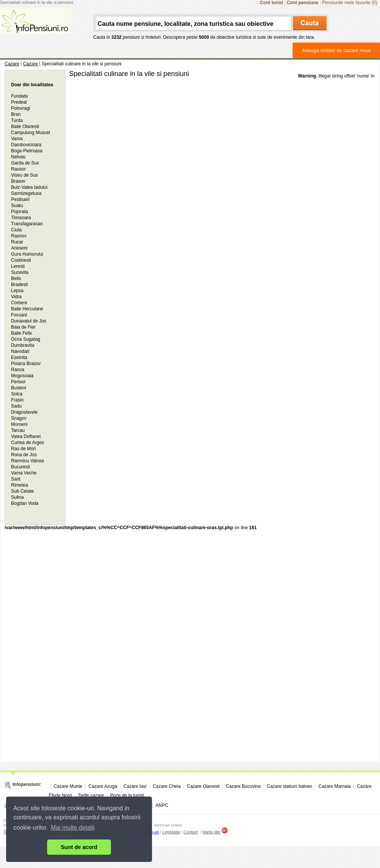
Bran (16, 114)
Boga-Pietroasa (27, 151)
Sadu (16, 406)
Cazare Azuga (103, 786)
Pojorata (20, 212)
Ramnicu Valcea (27, 461)
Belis (16, 278)
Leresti (18, 266)
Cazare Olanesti (203, 786)
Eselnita (19, 357)
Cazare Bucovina (243, 786)
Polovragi (21, 108)
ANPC (162, 805)
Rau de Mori (23, 449)
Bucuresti (21, 467)
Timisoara (21, 218)
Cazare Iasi (135, 786)
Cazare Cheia (167, 786)
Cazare (12, 64)
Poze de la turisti (127, 795)
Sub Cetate (22, 491)
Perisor (18, 382)
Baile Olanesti (25, 126)
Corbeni (19, 303)
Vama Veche (24, 473)
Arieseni (19, 248)
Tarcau (18, 430)
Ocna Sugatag (26, 339)
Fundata (19, 96)
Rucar (17, 242)
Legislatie (171, 832)
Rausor (18, 169)
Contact (191, 832)
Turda (17, 120)
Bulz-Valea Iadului (29, 187)
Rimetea (20, 485)
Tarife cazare (91, 795)
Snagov (19, 418)
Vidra (16, 297)
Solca (17, 394)
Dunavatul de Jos (29, 321)
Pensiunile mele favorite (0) (350, 3)
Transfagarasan (27, 224)
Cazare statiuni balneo (289, 786)
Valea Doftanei (26, 436)
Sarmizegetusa (26, 193)
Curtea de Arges (28, 443)
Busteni (19, 388)
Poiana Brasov (26, 364)
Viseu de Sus (25, 175)
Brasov (18, 181)
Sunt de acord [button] (79, 847)
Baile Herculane (27, 309)
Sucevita (20, 272)
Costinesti (21, 260)
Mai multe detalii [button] (73, 828)
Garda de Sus (25, 163)
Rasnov (19, 236)
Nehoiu (18, 157)
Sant (16, 479)
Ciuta (16, 230)
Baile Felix (21, 333)
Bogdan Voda (25, 503)
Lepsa (17, 291)
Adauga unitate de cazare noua (336, 50)
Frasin (17, 400)
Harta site (211, 832)
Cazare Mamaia (335, 786)
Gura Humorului (27, 254)
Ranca (18, 370)
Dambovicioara (26, 145)
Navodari (20, 351)
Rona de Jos (24, 455)
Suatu (17, 206)
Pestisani (20, 199)
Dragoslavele (24, 412)
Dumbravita (23, 345)
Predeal (19, 102)
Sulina (17, 497)
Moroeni (19, 424)
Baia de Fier (23, 327)
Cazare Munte (68, 786)
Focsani (19, 315)
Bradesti (19, 285)
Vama (17, 139)
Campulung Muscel (31, 133)
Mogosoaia (22, 376)
